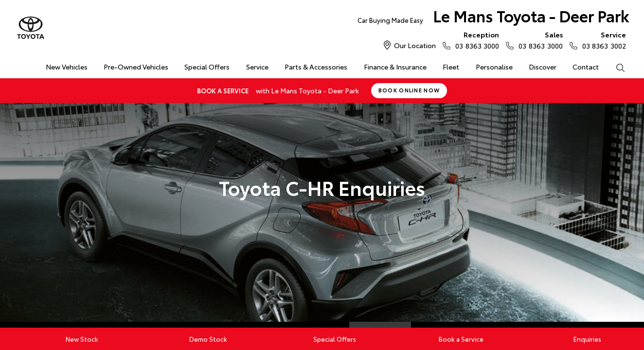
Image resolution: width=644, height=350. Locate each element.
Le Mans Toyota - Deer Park (493, 18)
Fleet (451, 67)
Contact (586, 67)
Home (22, 65)
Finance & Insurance (395, 67)
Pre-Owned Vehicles (136, 67)
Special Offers (207, 67)
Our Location (415, 45)
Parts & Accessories (316, 67)
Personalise (494, 67)
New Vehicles (67, 67)
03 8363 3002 (602, 40)
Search (616, 67)
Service (257, 67)
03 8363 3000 (475, 40)
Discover (543, 67)
